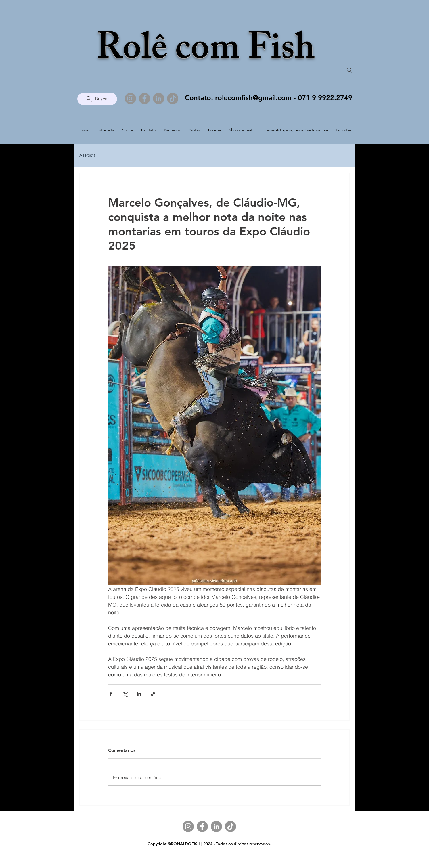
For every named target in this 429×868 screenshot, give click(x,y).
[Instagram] (130, 99)
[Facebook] (144, 99)
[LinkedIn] (159, 99)
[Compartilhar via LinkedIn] (139, 694)
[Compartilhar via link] (153, 694)
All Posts (88, 155)
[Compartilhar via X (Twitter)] (125, 694)
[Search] (349, 70)
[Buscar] (97, 99)
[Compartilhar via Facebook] (111, 694)
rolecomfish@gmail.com (253, 98)
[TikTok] (173, 99)
